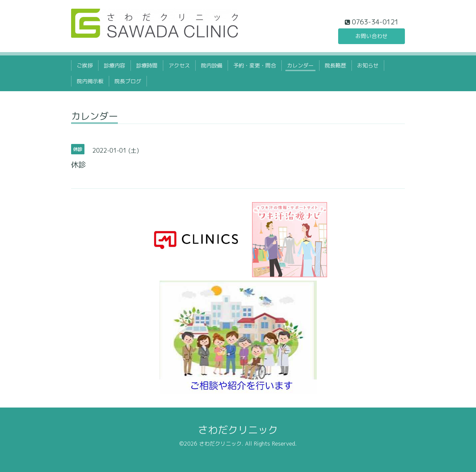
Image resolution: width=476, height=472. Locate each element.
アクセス (179, 65)
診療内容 (114, 65)
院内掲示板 (90, 81)
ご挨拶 (85, 65)
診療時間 (147, 65)
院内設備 (212, 65)
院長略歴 (335, 65)
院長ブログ (128, 81)
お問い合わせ (372, 36)
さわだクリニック (238, 430)
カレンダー (300, 65)
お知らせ (368, 65)
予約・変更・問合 (255, 65)
